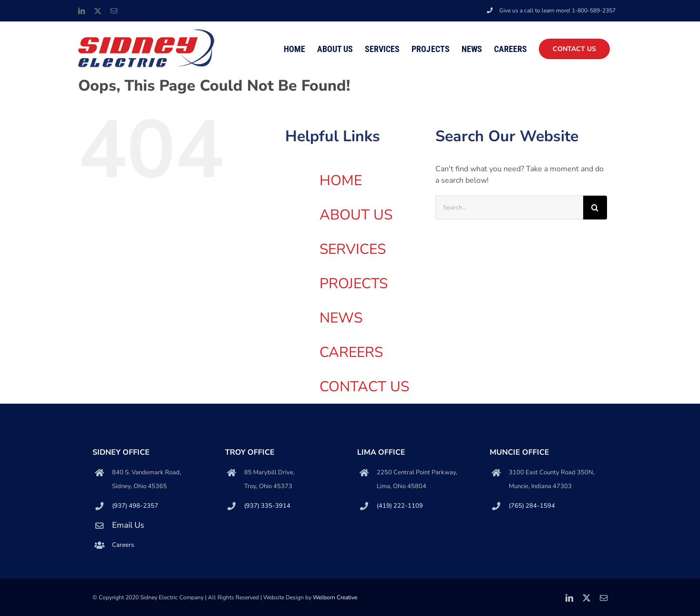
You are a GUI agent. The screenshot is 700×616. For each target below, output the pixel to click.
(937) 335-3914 (267, 506)
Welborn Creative (335, 597)
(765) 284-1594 (532, 506)
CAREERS (351, 352)
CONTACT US (364, 387)
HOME (341, 181)
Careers (123, 545)
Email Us (128, 525)
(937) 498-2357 (135, 506)
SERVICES (353, 249)
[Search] (595, 208)
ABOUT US (356, 215)
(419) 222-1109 (400, 506)
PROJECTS (354, 284)
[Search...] (509, 208)
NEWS (341, 318)
